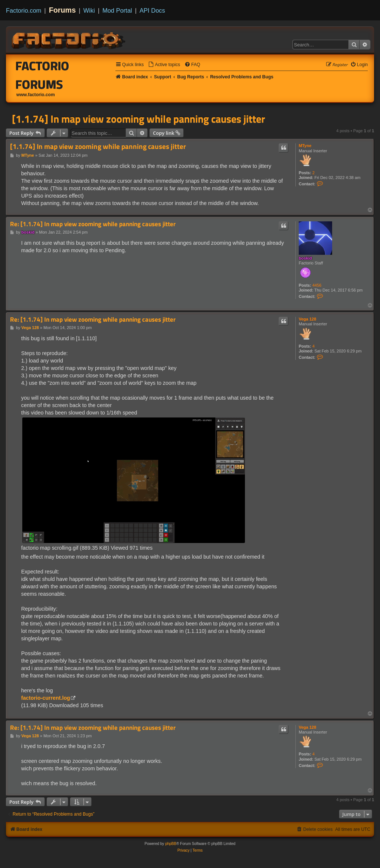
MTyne (305, 146)
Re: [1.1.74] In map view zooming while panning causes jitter (93, 224)
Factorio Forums (42, 75)
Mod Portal (117, 10)
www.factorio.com (36, 95)
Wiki (89, 10)
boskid (305, 258)
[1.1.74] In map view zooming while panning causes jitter (138, 119)
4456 (317, 285)
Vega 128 (307, 319)
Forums (63, 10)
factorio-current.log (46, 698)
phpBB (171, 844)
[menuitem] (164, 65)
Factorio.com (24, 10)
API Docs (152, 10)
